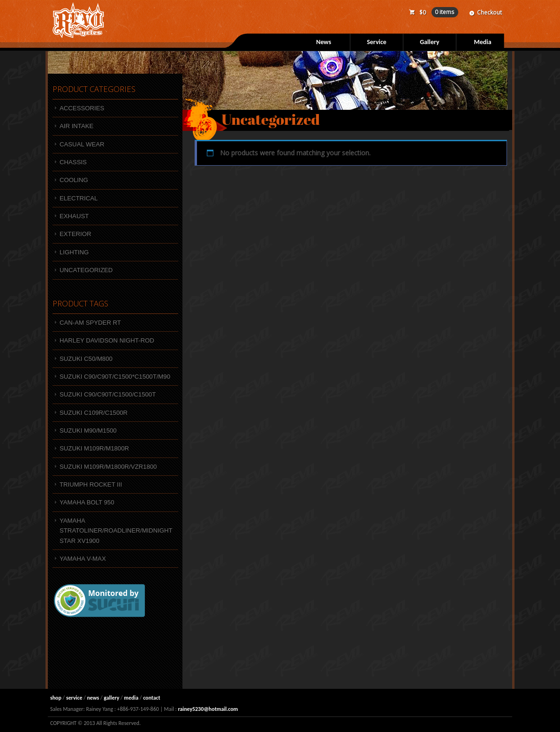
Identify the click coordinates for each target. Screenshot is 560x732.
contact (152, 698)
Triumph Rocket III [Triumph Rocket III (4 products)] (91, 484)
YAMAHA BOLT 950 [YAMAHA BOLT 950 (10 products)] (87, 502)
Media (482, 42)
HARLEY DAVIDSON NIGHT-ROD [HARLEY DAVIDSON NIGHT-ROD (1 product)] (107, 340)
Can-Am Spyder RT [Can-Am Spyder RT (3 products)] (90, 323)
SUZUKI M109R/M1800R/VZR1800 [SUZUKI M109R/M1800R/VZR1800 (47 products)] (108, 467)
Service (377, 42)
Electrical (79, 198)
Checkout (489, 12)
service (74, 698)
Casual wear (82, 144)
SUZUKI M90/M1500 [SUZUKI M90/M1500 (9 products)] (88, 431)
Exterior (75, 234)
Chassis (73, 162)
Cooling (74, 180)
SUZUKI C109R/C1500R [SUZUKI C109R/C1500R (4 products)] (94, 413)
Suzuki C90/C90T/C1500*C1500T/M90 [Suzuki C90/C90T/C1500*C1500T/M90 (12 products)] (115, 377)
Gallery (429, 42)
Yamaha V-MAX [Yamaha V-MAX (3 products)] (83, 559)
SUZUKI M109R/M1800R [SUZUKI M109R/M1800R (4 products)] (94, 448)
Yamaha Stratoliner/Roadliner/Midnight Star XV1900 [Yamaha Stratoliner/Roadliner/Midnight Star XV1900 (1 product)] (116, 531)
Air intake (76, 126)
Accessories (82, 108)
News (324, 42)
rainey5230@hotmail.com (208, 709)
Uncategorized (86, 270)
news (93, 698)
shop (56, 698)
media (131, 698)
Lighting (74, 252)
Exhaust (74, 216)
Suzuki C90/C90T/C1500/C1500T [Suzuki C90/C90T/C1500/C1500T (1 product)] (108, 394)
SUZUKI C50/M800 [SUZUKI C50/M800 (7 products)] (86, 359)
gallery (111, 698)
